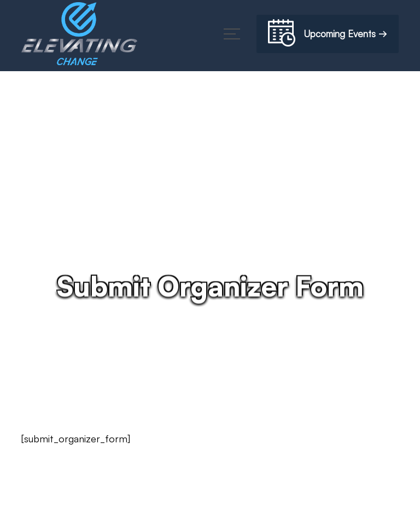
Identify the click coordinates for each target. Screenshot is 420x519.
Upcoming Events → (328, 35)
